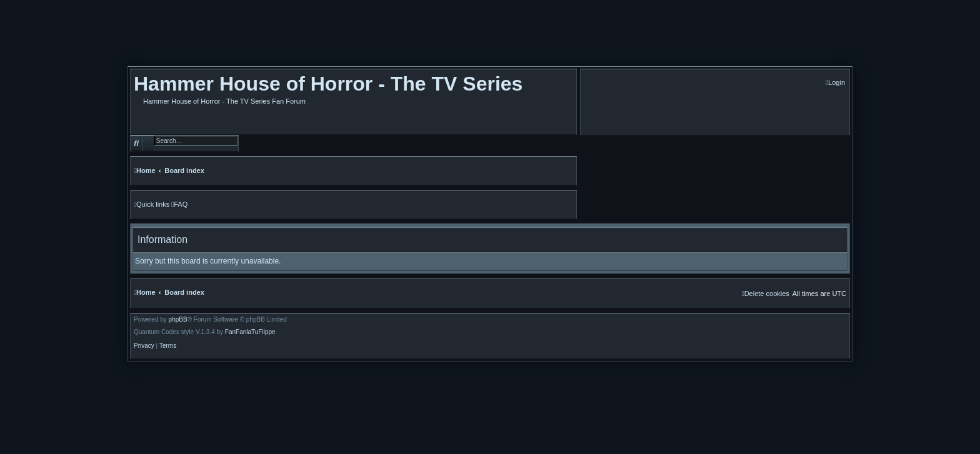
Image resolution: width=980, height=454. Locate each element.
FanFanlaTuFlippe (250, 332)
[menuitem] (835, 83)
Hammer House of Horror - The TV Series (328, 84)
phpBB (178, 320)
